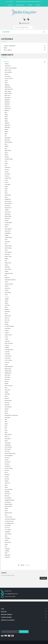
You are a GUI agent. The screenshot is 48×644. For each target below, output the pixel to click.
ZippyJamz (7, 555)
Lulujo (6, 364)
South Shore (8, 502)
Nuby (6, 426)
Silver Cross (8, 494)
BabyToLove (8, 108)
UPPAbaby (7, 538)
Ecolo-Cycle (8, 212)
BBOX (6, 119)
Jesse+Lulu (8, 288)
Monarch (7, 398)
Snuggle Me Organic (9, 500)
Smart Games (8, 498)
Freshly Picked (8, 237)
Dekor (6, 189)
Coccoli (7, 172)
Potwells (7, 464)
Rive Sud (7, 479)
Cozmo (7, 182)
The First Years (8, 517)
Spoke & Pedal (8, 506)
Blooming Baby (8, 142)
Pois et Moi (8, 462)
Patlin (6, 441)
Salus (6, 485)
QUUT (6, 473)
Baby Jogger (8, 91)
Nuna (6, 430)
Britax (6, 153)
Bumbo (7, 155)
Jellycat (7, 286)
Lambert (7, 333)
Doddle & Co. (8, 199)
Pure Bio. (7, 470)
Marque (22, 565)
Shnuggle (7, 492)
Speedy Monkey (9, 504)
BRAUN (7, 146)
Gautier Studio (8, 246)
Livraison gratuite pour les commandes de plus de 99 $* (28, 2)
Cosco (6, 180)
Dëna (6, 191)
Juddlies (7, 299)
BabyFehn (7, 104)
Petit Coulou (8, 449)
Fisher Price (8, 231)
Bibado (6, 132)
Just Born (7, 305)
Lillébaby (7, 348)
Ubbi (6, 536)
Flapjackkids (8, 233)
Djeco (6, 197)
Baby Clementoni (9, 89)
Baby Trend (8, 96)
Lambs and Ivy (8, 335)
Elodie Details (8, 216)
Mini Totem (7, 390)
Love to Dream (8, 360)
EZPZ (6, 227)
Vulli (6, 547)
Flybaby (7, 235)
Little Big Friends (9, 350)
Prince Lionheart (9, 468)
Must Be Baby (8, 407)
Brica (6, 148)
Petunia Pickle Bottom (10, 453)
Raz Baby (7, 475)
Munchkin (7, 405)
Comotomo (8, 174)
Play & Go (7, 458)
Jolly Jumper (8, 292)
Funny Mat (7, 242)
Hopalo (7, 271)
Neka (6, 420)
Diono (6, 193)
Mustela (7, 409)
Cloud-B (7, 170)
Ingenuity (7, 278)
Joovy (6, 295)
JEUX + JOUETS (8, 50)
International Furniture (10, 280)
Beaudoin (7, 123)
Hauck (6, 265)
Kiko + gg (7, 320)
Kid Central (7, 312)
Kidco (6, 314)
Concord (7, 176)
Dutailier (7, 210)
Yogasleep (7, 549)
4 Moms (7, 64)
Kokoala (7, 322)
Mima (6, 388)
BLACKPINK (8, 138)
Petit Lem (7, 451)
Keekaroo (7, 309)
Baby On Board (8, 93)
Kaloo (6, 307)
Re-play (7, 477)
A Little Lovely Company (11, 68)
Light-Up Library (9, 343)
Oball (6, 432)
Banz (6, 112)
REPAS (5, 48)
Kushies (7, 324)
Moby (6, 396)
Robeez (7, 481)
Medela (6, 384)
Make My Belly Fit (9, 367)
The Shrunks (8, 525)
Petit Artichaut (8, 447)
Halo (6, 261)
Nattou (7, 413)
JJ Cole (7, 290)
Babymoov (7, 106)
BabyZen (7, 110)
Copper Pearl (8, 178)
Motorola (7, 403)
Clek (6, 165)
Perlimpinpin (8, 445)
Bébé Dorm (7, 125)
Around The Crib (9, 79)
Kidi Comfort (8, 316)
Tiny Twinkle (8, 530)
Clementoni (8, 168)
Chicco (6, 163)
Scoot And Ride (9, 489)
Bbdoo (6, 115)
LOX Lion (7, 362)
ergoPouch (7, 218)
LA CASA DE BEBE (9, 326)
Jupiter (7, 303)
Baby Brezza (8, 87)
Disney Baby (8, 195)
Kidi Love (7, 318)
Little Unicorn (8, 356)
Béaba (6, 121)
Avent (6, 81)
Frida (6, 240)
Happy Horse (8, 263)
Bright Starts (8, 151)
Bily (6, 136)
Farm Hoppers (8, 229)
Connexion (38, 5)
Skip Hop (7, 496)
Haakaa (7, 259)
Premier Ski (7, 466)
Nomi (6, 422)
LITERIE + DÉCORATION (9, 46)
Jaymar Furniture (9, 284)
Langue (7, 2)
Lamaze (7, 331)
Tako (6, 515)
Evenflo (7, 220)
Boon (6, 144)
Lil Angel (7, 345)
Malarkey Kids (8, 371)
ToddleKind (7, 532)
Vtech (6, 545)
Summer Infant (8, 513)
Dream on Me (8, 208)
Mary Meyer (8, 375)
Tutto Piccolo (8, 534)
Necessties (7, 417)
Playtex (7, 460)
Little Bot (7, 352)
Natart (6, 411)
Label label (8, 328)
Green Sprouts (8, 252)
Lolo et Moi (8, 358)
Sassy (6, 487)
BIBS (6, 134)
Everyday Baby (8, 223)
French (11, 2)
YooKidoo (7, 551)
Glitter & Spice (8, 248)
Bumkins (7, 157)
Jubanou (7, 297)
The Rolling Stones (9, 523)
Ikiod (6, 276)
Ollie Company (8, 434)
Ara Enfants (8, 76)
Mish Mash (7, 394)
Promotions (10, 5)
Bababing (7, 85)
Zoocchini (7, 557)
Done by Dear (8, 201)
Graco (6, 250)
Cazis (6, 161)
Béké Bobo (7, 127)
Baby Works (8, 98)
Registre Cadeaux (20, 5)
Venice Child (8, 542)
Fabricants (6, 62)
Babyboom (7, 102)
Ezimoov (7, 225)
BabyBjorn (7, 100)
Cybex (6, 187)
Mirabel (6, 392)
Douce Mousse (8, 204)
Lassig (6, 339)
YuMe (6, 553)
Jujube (6, 301)
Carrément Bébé (9, 159)
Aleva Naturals (8, 72)
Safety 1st (7, 483)
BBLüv (6, 117)
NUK (6, 428)
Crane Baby (8, 184)
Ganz (6, 244)
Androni (7, 74)
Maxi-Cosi (7, 379)
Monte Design (8, 401)
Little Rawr (7, 354)
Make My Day (8, 369)
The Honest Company (10, 519)
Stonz (6, 511)
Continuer (43, 578)
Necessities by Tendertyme (11, 415)
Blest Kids (7, 140)
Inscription (30, 5)
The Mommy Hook (9, 521)
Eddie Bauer (8, 214)
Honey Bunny (8, 269)
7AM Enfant (8, 66)
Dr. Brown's (8, 206)
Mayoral (7, 381)
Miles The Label (8, 386)
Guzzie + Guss (8, 256)
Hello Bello (7, 267)
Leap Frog (7, 341)
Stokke (6, 509)
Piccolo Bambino (9, 456)
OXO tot (7, 437)
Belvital (7, 129)
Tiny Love (7, 528)
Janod (6, 282)
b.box (6, 83)
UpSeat (7, 540)
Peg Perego (8, 443)
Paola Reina (8, 439)
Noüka (6, 424)
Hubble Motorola (9, 273)
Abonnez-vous (24, 632)
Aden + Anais (8, 70)
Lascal (6, 337)
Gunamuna (7, 254)
